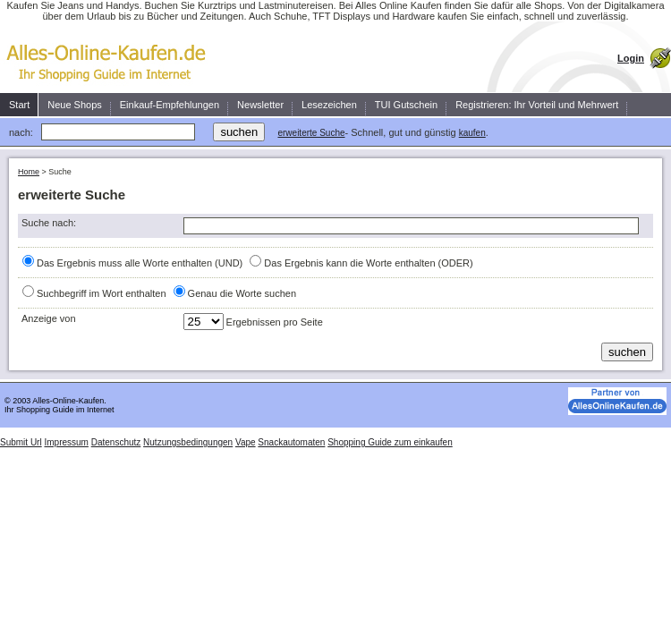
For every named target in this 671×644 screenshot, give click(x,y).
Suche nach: (49, 223)
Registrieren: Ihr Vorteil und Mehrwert (537, 105)
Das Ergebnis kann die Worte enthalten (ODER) (368, 263)
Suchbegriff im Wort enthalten (102, 293)
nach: (21, 132)
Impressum (66, 442)
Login (631, 58)
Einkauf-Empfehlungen (170, 105)
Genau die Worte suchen (242, 293)
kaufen (472, 133)
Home (29, 172)
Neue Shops (75, 105)
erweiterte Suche (311, 133)
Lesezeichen (329, 105)
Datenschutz (116, 442)
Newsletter (260, 105)
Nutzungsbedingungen (188, 442)
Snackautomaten (291, 442)
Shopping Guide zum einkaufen (390, 442)
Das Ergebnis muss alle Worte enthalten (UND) (140, 263)
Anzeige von (49, 318)
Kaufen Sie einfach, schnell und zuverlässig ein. (112, 57)
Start (19, 105)
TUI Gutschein (406, 105)
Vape (246, 442)
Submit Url (21, 442)
